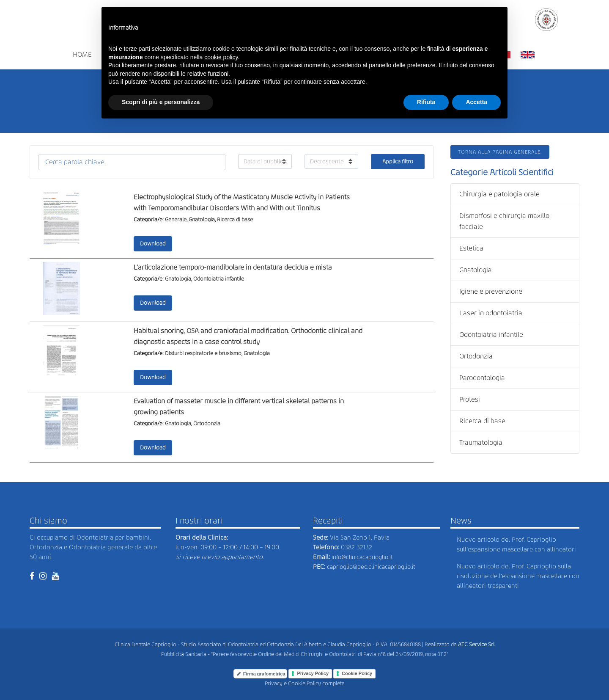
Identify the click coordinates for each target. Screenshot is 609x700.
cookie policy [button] (221, 57)
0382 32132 (357, 547)
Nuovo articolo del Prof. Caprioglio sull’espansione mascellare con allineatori (516, 544)
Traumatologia (481, 442)
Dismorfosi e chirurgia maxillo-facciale (506, 221)
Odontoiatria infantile (219, 279)
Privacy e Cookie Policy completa (305, 683)
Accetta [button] (476, 102)
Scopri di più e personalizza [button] (161, 102)
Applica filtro (398, 161)
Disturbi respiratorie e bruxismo (203, 353)
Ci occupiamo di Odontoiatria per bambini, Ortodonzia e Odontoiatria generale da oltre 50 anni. (93, 547)
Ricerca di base (235, 219)
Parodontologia (482, 378)
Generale (176, 219)
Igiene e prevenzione (491, 291)
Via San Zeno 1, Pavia (360, 537)
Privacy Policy (313, 673)
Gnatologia (202, 219)
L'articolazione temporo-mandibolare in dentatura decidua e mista (233, 267)
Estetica (471, 248)
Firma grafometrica (261, 674)
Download (153, 244)
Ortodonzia (207, 423)
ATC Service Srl (476, 644)
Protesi (470, 399)
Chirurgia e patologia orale (499, 194)
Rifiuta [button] (426, 102)
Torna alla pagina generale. (500, 152)
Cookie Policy (357, 673)
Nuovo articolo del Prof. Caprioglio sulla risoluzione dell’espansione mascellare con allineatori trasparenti (518, 576)
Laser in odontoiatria (491, 313)
